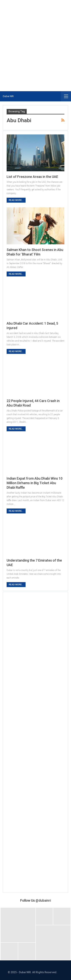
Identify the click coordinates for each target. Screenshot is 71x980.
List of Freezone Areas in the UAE (32, 177)
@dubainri (43, 900)
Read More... (16, 200)
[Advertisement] (35, 37)
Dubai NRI (8, 96)
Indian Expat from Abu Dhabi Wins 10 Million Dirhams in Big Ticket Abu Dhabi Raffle (35, 483)
